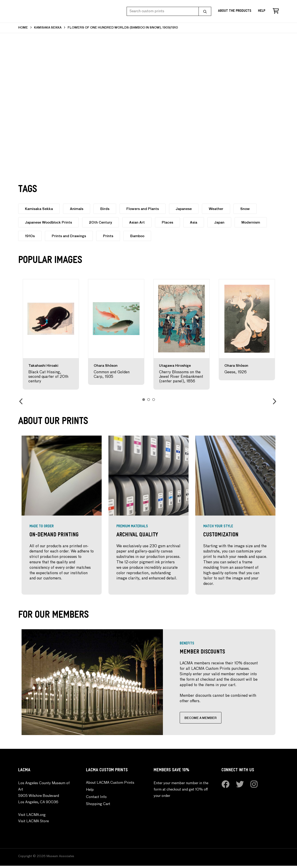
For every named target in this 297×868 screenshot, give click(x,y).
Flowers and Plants (144, 209)
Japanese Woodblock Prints (49, 223)
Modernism (254, 223)
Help (262, 11)
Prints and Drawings (70, 236)
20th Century (101, 223)
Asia (196, 223)
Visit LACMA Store (33, 824)
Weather (219, 209)
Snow (248, 209)
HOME (23, 28)
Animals (77, 209)
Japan (222, 223)
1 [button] (144, 400)
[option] (51, 334)
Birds (106, 209)
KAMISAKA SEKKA (48, 28)
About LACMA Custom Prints (110, 785)
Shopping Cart (98, 807)
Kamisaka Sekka (39, 209)
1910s (30, 236)
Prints (109, 236)
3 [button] (154, 400)
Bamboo (139, 236)
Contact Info (96, 799)
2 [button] (149, 400)
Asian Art (138, 223)
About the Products (235, 11)
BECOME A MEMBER (188, 719)
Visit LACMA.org (32, 817)
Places (169, 223)
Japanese (186, 209)
